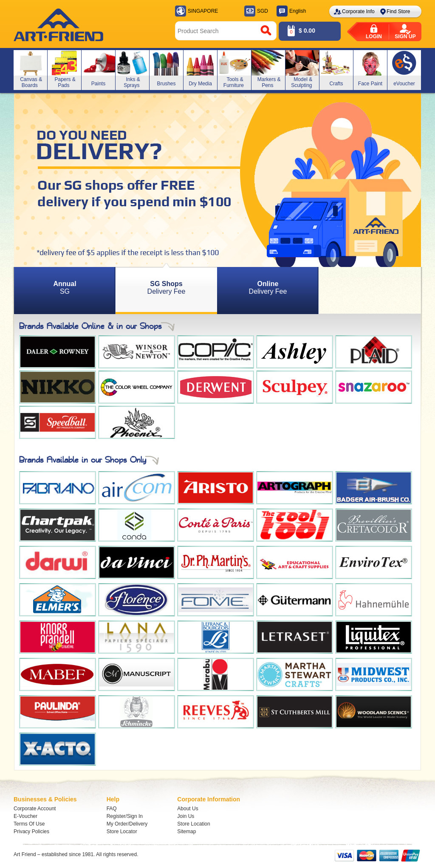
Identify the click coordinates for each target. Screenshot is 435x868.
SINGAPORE (203, 11)
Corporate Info (358, 11)
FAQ (112, 809)
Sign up (405, 37)
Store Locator (122, 831)
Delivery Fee (167, 288)
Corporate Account (35, 809)
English (298, 11)
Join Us (186, 816)
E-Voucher (25, 816)
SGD (263, 11)
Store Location (193, 824)
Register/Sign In (125, 816)
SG (65, 288)
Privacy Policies (31, 831)
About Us (188, 809)
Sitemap (186, 831)
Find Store (398, 11)
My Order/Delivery (127, 824)
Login (374, 37)
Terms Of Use (29, 824)
